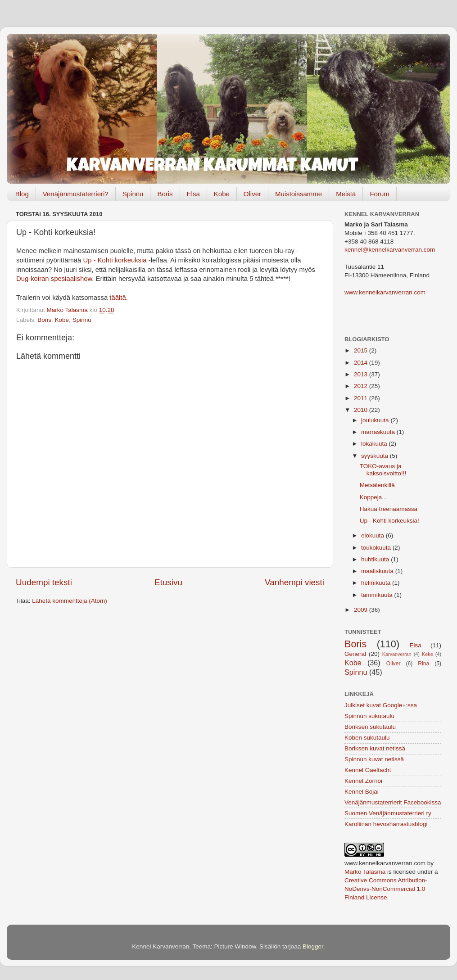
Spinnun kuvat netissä (374, 759)
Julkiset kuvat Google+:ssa (381, 705)
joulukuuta (376, 420)
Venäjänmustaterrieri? (76, 194)
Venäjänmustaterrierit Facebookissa (393, 802)
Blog (22, 194)
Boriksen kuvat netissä (375, 748)
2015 (362, 350)
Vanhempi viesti (294, 582)
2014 (362, 363)
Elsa (193, 194)
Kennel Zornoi (363, 781)
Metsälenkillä (377, 485)
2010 (362, 410)
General (355, 654)
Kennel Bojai (362, 792)
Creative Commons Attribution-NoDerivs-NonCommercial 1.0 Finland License (386, 889)
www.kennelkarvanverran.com (385, 292)
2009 (362, 610)
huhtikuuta (376, 559)
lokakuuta (375, 444)
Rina (423, 664)
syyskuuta (376, 456)
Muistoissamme (299, 194)
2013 (362, 374)
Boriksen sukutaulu (370, 727)
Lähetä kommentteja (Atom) (70, 601)
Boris (165, 194)
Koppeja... (373, 497)
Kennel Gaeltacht (368, 770)
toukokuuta (377, 548)
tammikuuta (378, 595)
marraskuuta (379, 432)
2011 (362, 398)
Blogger (313, 946)
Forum (379, 194)
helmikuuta (377, 583)
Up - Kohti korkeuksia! (389, 521)
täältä (118, 298)
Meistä (346, 194)
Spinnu (133, 194)
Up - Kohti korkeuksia (115, 260)
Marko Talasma (365, 872)
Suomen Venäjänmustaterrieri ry (388, 813)
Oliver (252, 194)
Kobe (222, 194)
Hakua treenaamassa (389, 509)
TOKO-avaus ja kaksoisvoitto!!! (383, 470)
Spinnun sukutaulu (369, 716)
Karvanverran (397, 654)
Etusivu (168, 582)
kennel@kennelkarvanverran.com (390, 250)
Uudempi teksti (44, 582)
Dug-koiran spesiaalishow (54, 279)
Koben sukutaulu (367, 738)
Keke (428, 654)
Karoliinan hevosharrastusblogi (386, 824)
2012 (362, 386)
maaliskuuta (378, 571)
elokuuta (373, 535)
